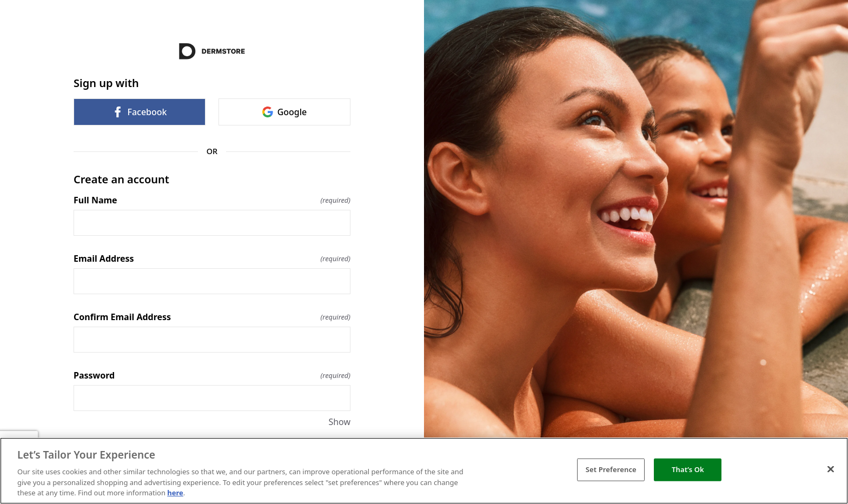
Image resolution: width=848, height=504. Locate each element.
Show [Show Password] (339, 422)
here (175, 493)
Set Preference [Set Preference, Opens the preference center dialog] (611, 469)
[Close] (831, 469)
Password (212, 375)
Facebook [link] (139, 112)
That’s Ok (688, 469)
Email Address (212, 258)
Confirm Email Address (212, 317)
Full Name (212, 200)
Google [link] (285, 112)
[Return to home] (212, 51)
